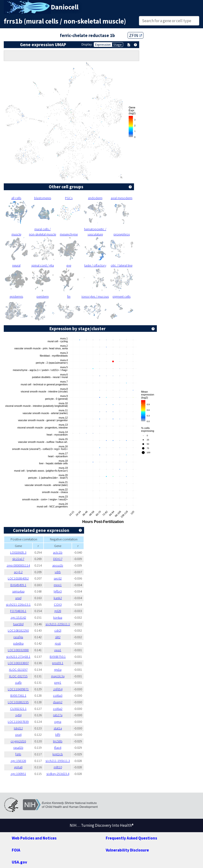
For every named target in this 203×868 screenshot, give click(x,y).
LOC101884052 (18, 578)
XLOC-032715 (18, 676)
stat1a (58, 728)
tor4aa (58, 617)
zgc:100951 (18, 774)
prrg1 (58, 683)
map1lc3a (58, 676)
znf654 (58, 689)
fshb (18, 754)
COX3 (58, 605)
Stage (118, 45)
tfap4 (58, 748)
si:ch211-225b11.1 (58, 624)
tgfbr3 (58, 591)
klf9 (58, 735)
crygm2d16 (18, 741)
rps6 (58, 643)
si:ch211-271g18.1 (18, 657)
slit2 (58, 637)
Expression (103, 45)
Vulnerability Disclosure (127, 850)
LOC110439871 (18, 689)
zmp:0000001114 (18, 565)
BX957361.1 (18, 695)
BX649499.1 (18, 585)
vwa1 (58, 650)
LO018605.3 (18, 552)
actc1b (58, 552)
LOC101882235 (18, 702)
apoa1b (58, 565)
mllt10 (58, 767)
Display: (87, 44)
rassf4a (18, 637)
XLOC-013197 (18, 670)
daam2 (58, 702)
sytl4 (18, 715)
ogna (58, 722)
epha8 (18, 767)
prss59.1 (58, 663)
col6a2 (58, 709)
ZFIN (136, 35)
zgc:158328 (18, 761)
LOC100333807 (18, 663)
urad (18, 598)
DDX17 (58, 559)
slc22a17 (18, 559)
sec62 (58, 578)
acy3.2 (18, 572)
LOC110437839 (18, 722)
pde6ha (18, 643)
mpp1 (58, 585)
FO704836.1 (18, 611)
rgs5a (58, 670)
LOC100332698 (18, 650)
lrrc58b (58, 741)
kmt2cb (58, 754)
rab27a (58, 715)
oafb (18, 683)
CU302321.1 (18, 709)
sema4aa (18, 591)
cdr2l (58, 630)
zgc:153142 (18, 617)
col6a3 (58, 695)
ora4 (18, 735)
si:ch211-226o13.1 (18, 605)
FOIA (16, 850)
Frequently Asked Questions (131, 838)
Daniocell (65, 7)
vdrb (58, 572)
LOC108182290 (18, 630)
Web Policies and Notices (34, 838)
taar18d (18, 624)
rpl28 (58, 611)
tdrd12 (18, 728)
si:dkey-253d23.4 (58, 774)
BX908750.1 (58, 657)
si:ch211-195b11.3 (58, 761)
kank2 (58, 598)
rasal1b (18, 748)
